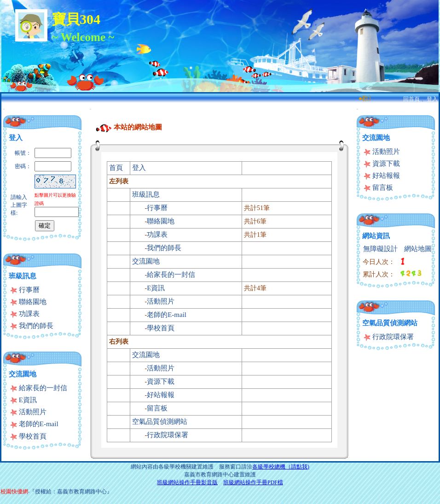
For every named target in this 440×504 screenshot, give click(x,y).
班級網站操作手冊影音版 (187, 482)
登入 (432, 99)
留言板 (157, 408)
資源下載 (161, 381)
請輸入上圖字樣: (19, 205)
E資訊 (23, 400)
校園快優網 (14, 492)
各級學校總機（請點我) (281, 467)
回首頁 (411, 99)
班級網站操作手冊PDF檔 (253, 482)
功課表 (25, 314)
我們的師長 (32, 326)
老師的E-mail (34, 424)
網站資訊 (376, 236)
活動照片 (28, 412)
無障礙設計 (380, 249)
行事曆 (25, 290)
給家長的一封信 (39, 388)
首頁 (116, 168)
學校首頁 (28, 436)
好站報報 (161, 395)
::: (4, 109)
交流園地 (23, 374)
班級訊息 (23, 276)
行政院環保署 (168, 435)
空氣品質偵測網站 (160, 422)
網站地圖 (418, 249)
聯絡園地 (28, 302)
